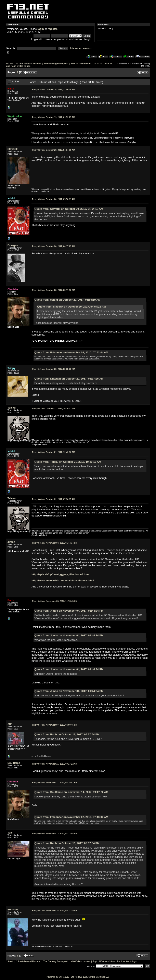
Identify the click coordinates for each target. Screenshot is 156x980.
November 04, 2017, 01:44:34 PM (55, 543)
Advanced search (81, 48)
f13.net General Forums (29, 63)
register (52, 29)
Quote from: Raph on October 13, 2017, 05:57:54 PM (67, 734)
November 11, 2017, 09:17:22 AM (55, 764)
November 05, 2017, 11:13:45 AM (55, 601)
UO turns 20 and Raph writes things (118, 961)
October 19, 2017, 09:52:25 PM (54, 117)
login (41, 29)
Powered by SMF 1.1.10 (58, 977)
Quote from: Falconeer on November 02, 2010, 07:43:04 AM (71, 352)
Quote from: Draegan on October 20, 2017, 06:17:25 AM (69, 379)
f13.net (10, 63)
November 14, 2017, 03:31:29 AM (55, 911)
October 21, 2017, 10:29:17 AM (54, 409)
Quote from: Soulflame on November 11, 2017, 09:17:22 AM (71, 792)
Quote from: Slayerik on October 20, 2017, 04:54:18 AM (69, 209)
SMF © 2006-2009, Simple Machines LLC (90, 977)
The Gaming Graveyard (56, 63)
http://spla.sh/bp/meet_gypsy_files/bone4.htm (60, 574)
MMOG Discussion (81, 63)
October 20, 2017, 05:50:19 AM (54, 199)
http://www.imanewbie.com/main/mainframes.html (63, 580)
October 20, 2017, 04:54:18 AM (54, 150)
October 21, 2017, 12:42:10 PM (54, 452)
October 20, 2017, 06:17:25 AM (54, 246)
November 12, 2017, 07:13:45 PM (55, 834)
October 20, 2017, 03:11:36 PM (54, 290)
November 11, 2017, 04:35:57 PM (55, 783)
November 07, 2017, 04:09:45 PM (55, 725)
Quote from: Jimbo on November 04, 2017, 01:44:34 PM (69, 611)
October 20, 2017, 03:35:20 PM (54, 369)
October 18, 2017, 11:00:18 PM (54, 90)
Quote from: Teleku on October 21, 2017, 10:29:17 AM (68, 462)
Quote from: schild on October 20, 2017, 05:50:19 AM (67, 300)
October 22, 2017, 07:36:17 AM (54, 499)
